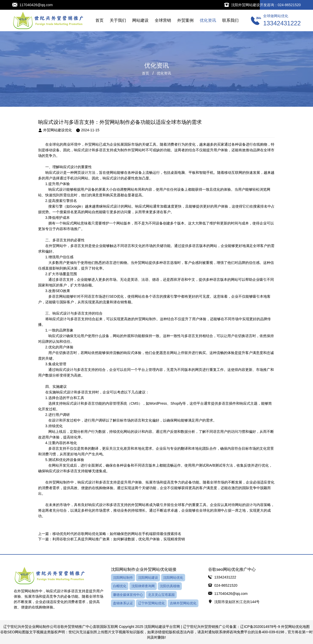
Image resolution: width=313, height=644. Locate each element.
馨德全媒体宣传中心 (128, 595)
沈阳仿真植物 (170, 586)
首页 (146, 73)
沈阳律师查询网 (143, 586)
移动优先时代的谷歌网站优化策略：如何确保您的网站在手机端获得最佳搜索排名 (117, 534)
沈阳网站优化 (173, 578)
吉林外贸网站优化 (183, 603)
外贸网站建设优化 (55, 130)
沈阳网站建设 (148, 578)
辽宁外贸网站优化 (151, 603)
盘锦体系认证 (123, 603)
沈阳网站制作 (123, 578)
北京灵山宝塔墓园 (161, 595)
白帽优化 (120, 586)
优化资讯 (164, 73)
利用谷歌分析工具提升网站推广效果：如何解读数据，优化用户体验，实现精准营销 (119, 539)
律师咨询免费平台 (237, 632)
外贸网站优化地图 (295, 627)
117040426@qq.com (36, 5)
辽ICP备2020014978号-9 (260, 627)
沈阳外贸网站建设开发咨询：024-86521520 (266, 5)
